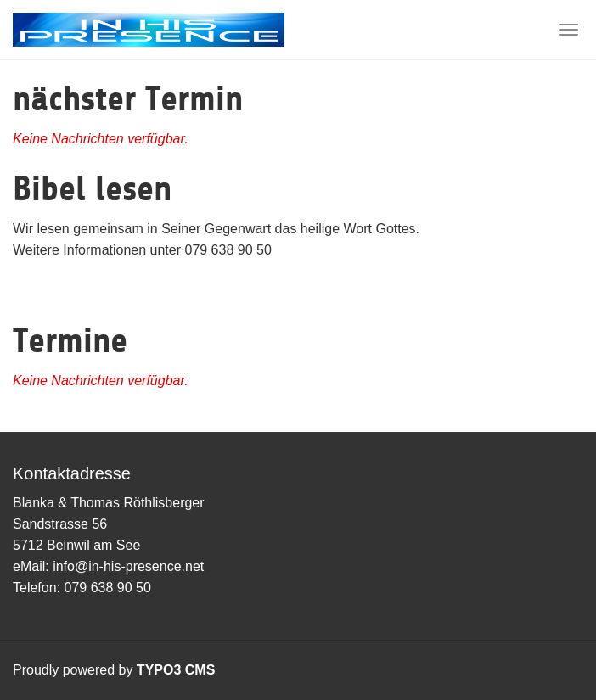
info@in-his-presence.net (128, 566)
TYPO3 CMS (176, 670)
